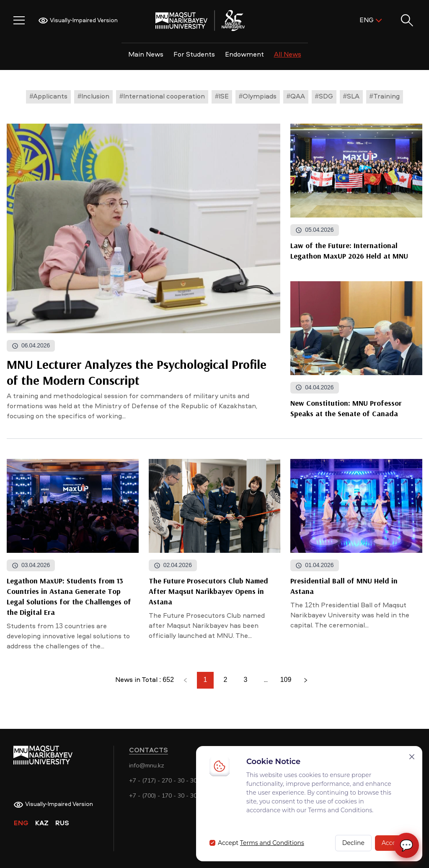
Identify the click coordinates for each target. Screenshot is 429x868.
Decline (353, 843)
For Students (194, 55)
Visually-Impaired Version (78, 21)
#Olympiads (258, 97)
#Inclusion (93, 97)
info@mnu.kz (147, 765)
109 (286, 680)
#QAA (296, 97)
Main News (146, 55)
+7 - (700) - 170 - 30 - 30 (163, 795)
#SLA (351, 97)
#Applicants (48, 97)
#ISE (222, 97)
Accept (392, 843)
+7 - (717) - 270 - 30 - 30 (163, 780)
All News (288, 55)
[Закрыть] (412, 757)
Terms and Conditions (272, 843)
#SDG (324, 97)
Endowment (244, 55)
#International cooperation (162, 97)
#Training (385, 97)
